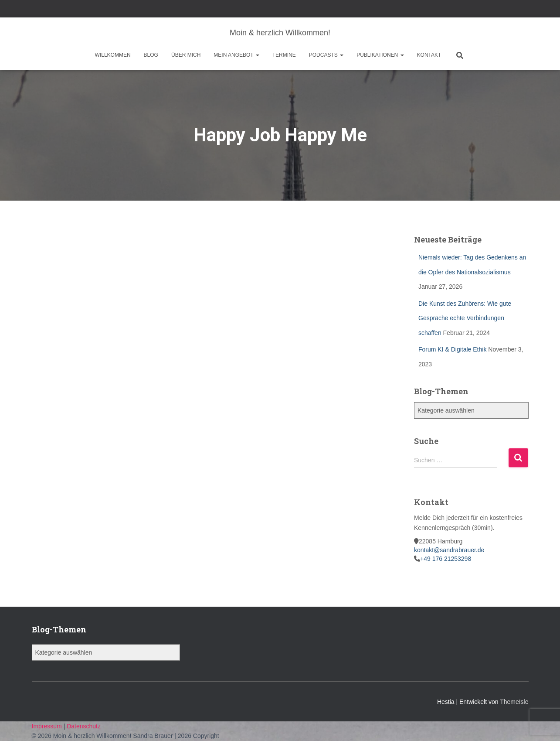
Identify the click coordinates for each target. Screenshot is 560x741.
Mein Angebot (236, 55)
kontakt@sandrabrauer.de (449, 550)
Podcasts (326, 55)
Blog (151, 55)
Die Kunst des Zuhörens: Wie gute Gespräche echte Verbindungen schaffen (465, 318)
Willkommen (113, 55)
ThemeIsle (514, 702)
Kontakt (429, 55)
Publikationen (380, 55)
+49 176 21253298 (446, 559)
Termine (284, 55)
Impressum (48, 726)
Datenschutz (84, 726)
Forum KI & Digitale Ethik (452, 349)
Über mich (186, 55)
